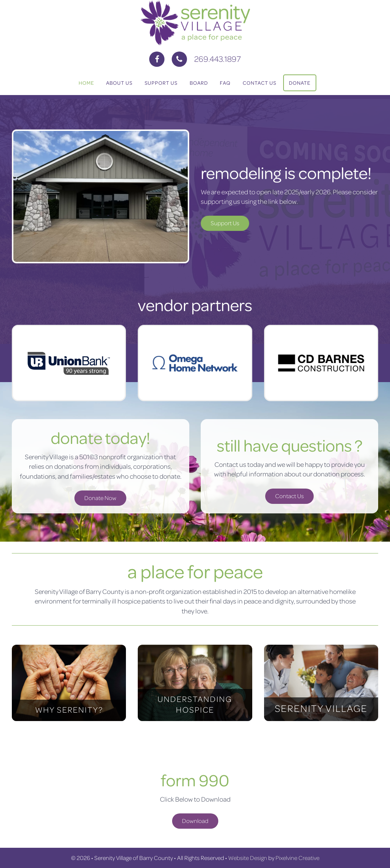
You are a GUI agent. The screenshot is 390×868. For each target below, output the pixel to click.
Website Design (248, 858)
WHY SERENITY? (69, 709)
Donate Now (100, 498)
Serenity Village (195, 23)
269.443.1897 (218, 59)
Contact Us (289, 496)
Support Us (225, 223)
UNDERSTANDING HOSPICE (195, 704)
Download (195, 821)
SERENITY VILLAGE (321, 708)
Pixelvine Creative (297, 858)
